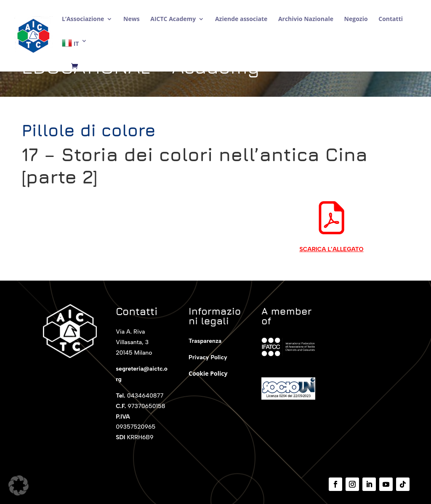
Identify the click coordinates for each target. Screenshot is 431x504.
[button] (19, 485)
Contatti (391, 19)
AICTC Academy (173, 19)
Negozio (356, 19)
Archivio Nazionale (306, 19)
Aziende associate (241, 19)
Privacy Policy (208, 357)
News (132, 19)
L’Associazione (83, 19)
